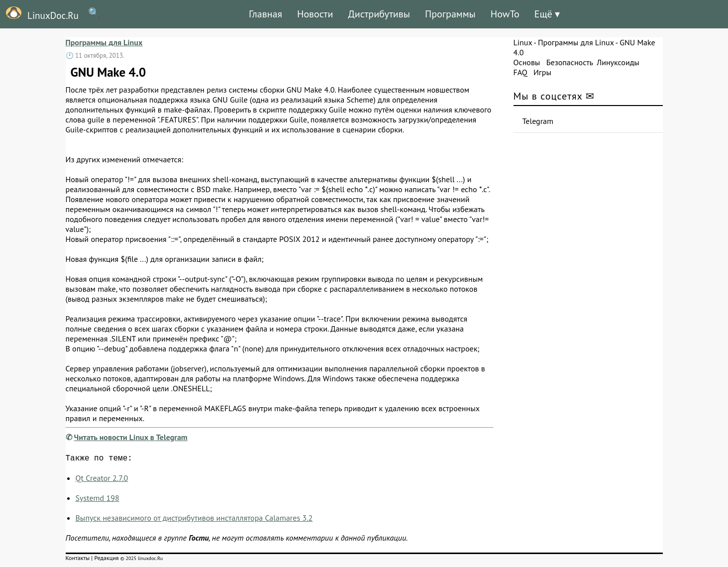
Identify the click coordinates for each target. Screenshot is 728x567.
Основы (527, 62)
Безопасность (570, 62)
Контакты (78, 560)
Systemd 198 (98, 500)
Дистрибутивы (379, 14)
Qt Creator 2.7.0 (102, 480)
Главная (265, 14)
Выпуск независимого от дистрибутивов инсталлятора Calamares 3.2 (194, 520)
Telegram (538, 121)
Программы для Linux (104, 42)
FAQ (520, 72)
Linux (523, 42)
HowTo (505, 14)
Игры (542, 72)
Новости (315, 14)
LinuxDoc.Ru (39, 14)
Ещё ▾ (547, 14)
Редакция (106, 560)
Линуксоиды (618, 62)
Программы (450, 14)
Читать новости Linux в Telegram (131, 437)
